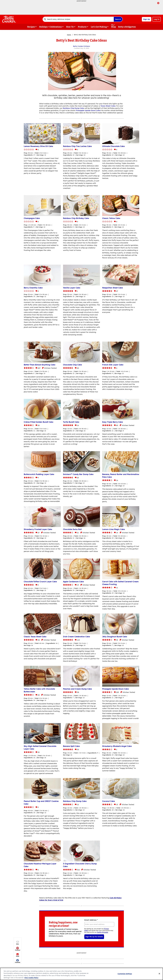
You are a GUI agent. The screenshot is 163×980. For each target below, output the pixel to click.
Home (69, 35)
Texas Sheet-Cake (108, 106)
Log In (157, 19)
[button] (18, 50)
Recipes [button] (31, 27)
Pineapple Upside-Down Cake (88, 110)
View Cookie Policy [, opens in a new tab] (31, 978)
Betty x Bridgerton (127, 27)
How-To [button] (70, 27)
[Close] (159, 974)
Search (118, 19)
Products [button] (82, 27)
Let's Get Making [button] (99, 27)
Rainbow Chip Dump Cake (73, 108)
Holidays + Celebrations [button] (50, 27)
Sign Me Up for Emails (94, 937)
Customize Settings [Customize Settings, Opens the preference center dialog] (125, 974)
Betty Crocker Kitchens (81, 46)
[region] (81, 974)
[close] (158, 3)
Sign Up (147, 19)
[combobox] (78, 19)
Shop (113, 27)
